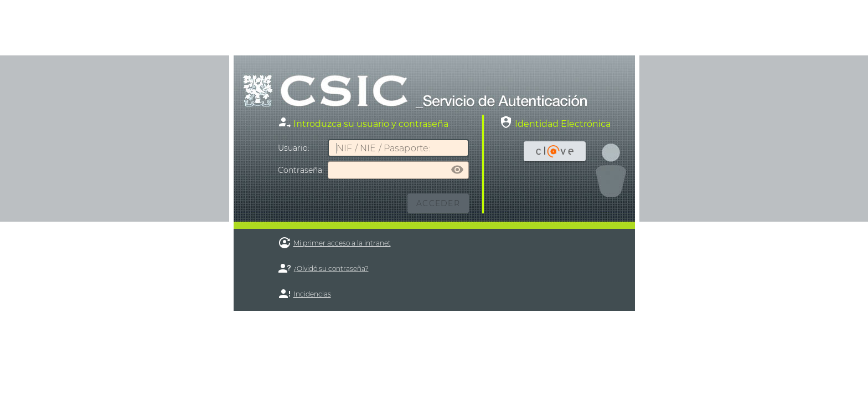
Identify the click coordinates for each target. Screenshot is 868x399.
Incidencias (312, 294)
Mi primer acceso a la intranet (342, 243)
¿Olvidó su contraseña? (331, 268)
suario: (294, 148)
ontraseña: (301, 170)
